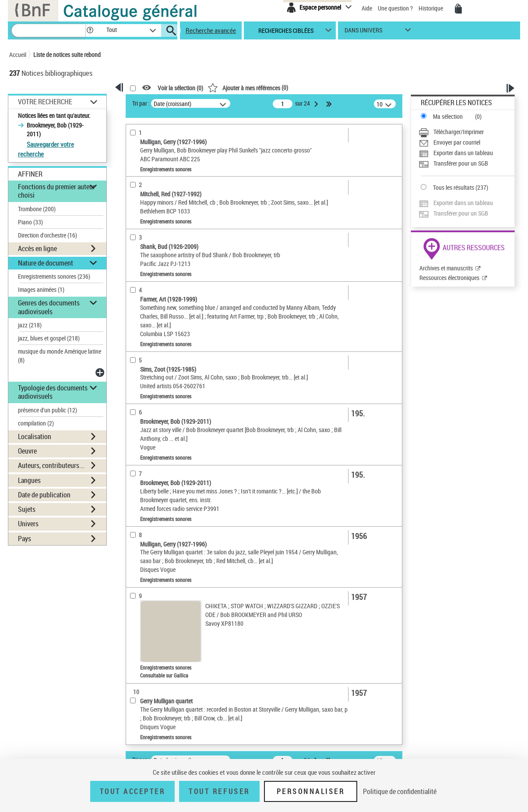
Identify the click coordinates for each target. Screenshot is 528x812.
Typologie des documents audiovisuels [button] (53, 392)
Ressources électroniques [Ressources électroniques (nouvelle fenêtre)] (449, 278)
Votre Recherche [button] (45, 102)
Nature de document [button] (46, 263)
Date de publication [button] (44, 495)
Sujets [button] (27, 509)
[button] (90, 30)
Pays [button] (25, 539)
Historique (431, 8)
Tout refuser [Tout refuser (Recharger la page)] (219, 791)
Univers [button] (28, 524)
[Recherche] (49, 30)
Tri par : (141, 103)
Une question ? (395, 8)
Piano (30, 222)
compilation (36, 423)
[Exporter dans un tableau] (466, 153)
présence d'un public (48, 410)
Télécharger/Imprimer (459, 132)
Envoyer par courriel (457, 142)
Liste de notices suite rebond (67, 55)
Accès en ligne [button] (37, 248)
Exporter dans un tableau (463, 153)
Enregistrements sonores (54, 276)
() (248, 87)
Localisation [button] (35, 436)
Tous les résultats (454, 187)
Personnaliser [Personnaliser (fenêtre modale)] (311, 791)
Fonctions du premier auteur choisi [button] (56, 191)
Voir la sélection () (180, 88)
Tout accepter (133, 791)
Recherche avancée (211, 30)
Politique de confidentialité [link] (400, 791)
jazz (30, 325)
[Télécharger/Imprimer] (466, 132)
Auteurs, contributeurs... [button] (51, 465)
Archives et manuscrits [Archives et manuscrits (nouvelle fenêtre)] (446, 268)
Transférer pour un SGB (461, 163)
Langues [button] (29, 480)
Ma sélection (448, 116)
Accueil (18, 55)
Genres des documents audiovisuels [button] (49, 307)
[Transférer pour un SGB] (466, 163)
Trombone (37, 209)
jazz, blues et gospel (49, 338)
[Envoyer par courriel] (466, 142)
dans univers (363, 32)
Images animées (41, 289)
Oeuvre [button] (27, 451)
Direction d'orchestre (48, 235)
